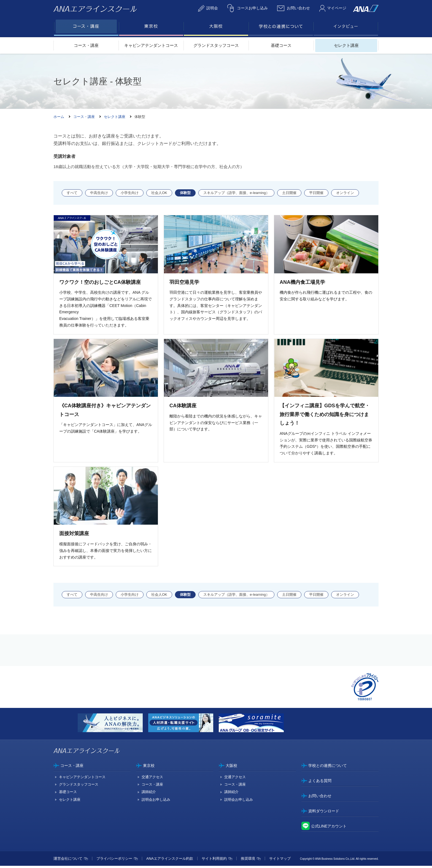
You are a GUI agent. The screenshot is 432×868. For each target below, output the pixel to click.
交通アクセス (152, 779)
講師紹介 (149, 794)
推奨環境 (248, 861)
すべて (72, 193)
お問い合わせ (320, 798)
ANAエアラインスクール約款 (170, 861)
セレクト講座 (346, 45)
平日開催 (316, 193)
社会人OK (159, 193)
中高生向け (99, 193)
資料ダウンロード (324, 813)
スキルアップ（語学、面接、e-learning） (236, 193)
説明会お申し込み (156, 801)
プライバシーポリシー (114, 861)
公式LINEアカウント (329, 828)
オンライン (345, 193)
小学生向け (130, 193)
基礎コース (281, 45)
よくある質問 (320, 783)
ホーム (59, 117)
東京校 (149, 768)
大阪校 (231, 768)
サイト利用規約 (214, 861)
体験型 (185, 193)
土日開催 (289, 193)
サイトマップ (280, 861)
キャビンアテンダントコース (151, 45)
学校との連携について (328, 768)
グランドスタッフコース (216, 45)
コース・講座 (86, 45)
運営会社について (68, 861)
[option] (113, 726)
